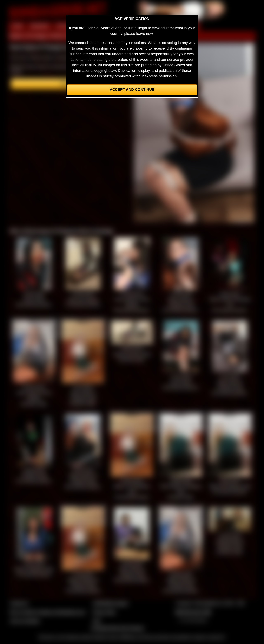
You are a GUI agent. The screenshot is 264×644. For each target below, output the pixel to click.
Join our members (25, 621)
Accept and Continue (132, 90)
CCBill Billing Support (110, 603)
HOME (17, 26)
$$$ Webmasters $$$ (193, 612)
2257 (97, 621)
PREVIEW (65, 26)
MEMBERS (40, 26)
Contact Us (19, 603)
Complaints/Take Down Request (117, 628)
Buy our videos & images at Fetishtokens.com (48, 612)
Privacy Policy (104, 612)
